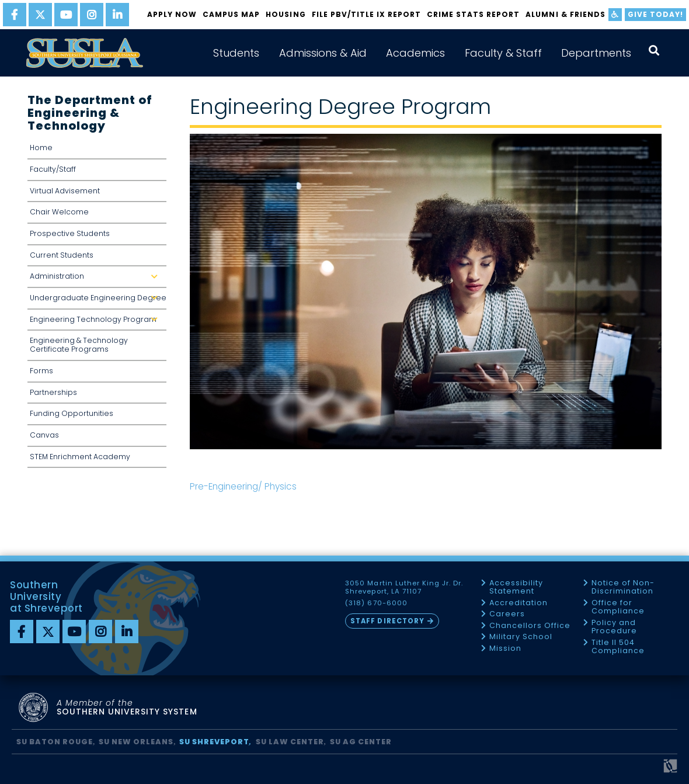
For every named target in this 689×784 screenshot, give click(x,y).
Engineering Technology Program (98, 319)
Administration (98, 276)
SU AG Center (361, 742)
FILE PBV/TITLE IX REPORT (366, 14)
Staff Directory (387, 621)
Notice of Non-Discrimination (623, 587)
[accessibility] (615, 15)
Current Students (62, 255)
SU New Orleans (136, 742)
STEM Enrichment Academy (80, 457)
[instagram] (92, 15)
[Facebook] (22, 632)
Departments (596, 53)
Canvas (44, 435)
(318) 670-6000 (376, 603)
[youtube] (66, 15)
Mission (505, 649)
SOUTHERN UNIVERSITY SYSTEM (127, 708)
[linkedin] (117, 15)
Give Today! (655, 14)
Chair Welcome (59, 212)
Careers (507, 614)
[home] (85, 53)
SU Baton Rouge (55, 742)
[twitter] (40, 15)
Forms (41, 371)
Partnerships (53, 392)
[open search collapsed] (654, 51)
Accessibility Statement (516, 587)
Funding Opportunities (72, 413)
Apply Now (172, 14)
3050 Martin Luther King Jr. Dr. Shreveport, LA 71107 (404, 588)
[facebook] (15, 15)
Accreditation (519, 603)
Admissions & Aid (323, 53)
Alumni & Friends (565, 14)
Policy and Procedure (614, 627)
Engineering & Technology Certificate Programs (79, 345)
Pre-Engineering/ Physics (243, 486)
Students (236, 53)
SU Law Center (290, 742)
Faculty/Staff (53, 169)
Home (41, 148)
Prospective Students (70, 233)
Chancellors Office (530, 626)
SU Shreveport (214, 742)
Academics (415, 53)
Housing (286, 14)
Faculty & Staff (503, 53)
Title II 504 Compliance (618, 647)
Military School (521, 637)
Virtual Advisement (65, 191)
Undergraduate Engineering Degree (98, 298)
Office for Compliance (618, 607)
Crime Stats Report (473, 14)
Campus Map (231, 14)
